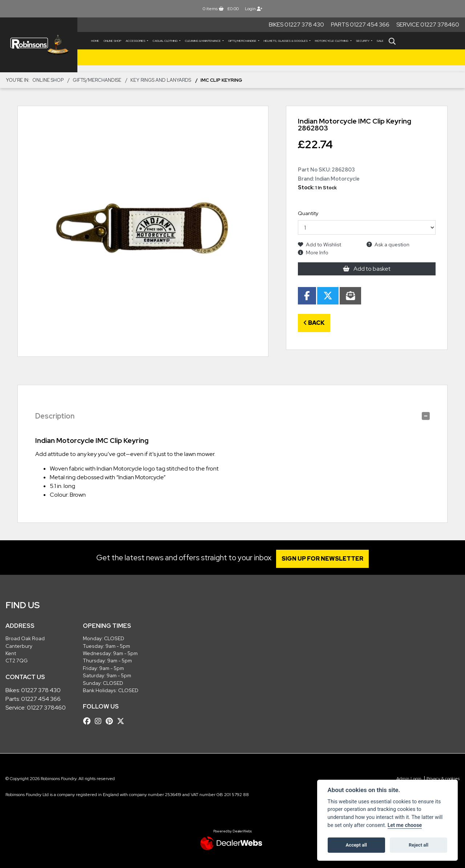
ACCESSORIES (136, 41)
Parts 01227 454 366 (360, 25)
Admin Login (409, 779)
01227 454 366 (41, 699)
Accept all (356, 845)
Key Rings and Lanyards (161, 80)
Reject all (418, 845)
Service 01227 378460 (428, 25)
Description (55, 416)
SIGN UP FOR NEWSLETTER (325, 559)
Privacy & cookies (443, 779)
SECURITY (363, 41)
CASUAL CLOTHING (165, 41)
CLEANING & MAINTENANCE (203, 41)
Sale (380, 41)
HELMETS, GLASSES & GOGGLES (286, 41)
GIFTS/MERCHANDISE (243, 41)
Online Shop (112, 41)
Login (254, 9)
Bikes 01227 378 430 (296, 25)
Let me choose (405, 825)
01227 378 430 (41, 690)
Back (314, 323)
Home (95, 41)
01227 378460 (46, 708)
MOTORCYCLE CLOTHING (332, 41)
